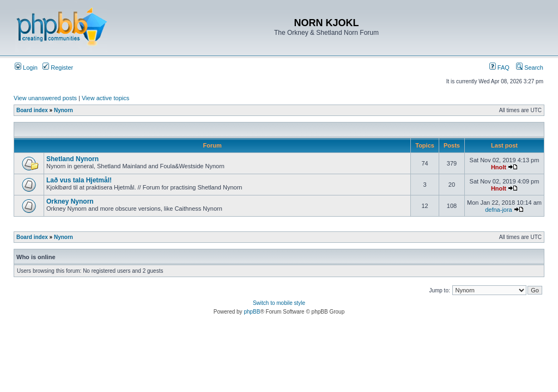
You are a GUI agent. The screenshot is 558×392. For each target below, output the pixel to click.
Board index (32, 110)
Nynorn (63, 110)
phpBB (252, 312)
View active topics (105, 98)
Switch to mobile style (279, 303)
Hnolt (499, 167)
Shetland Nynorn (72, 159)
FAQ (499, 68)
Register (58, 68)
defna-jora (499, 210)
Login (26, 68)
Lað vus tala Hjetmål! (79, 180)
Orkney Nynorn (70, 201)
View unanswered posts (45, 98)
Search (530, 68)
